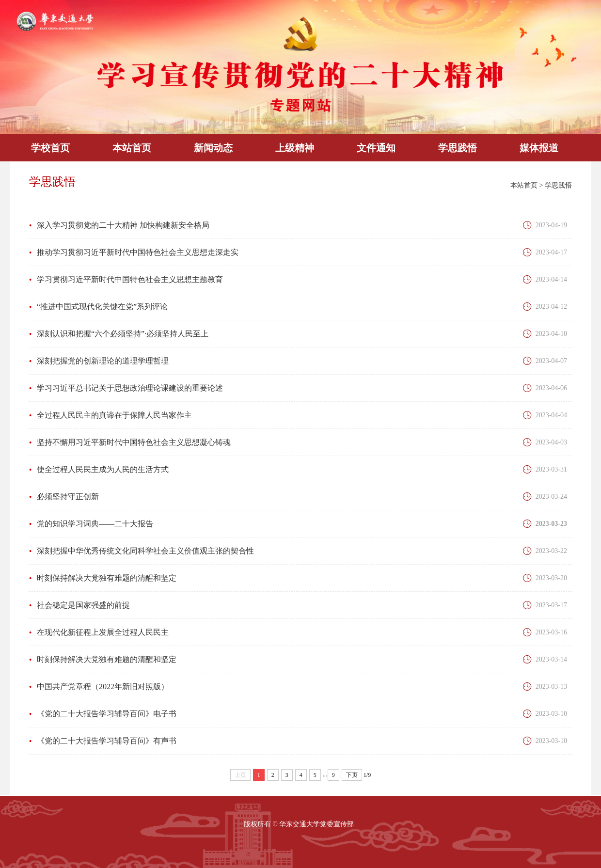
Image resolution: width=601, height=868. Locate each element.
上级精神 (295, 148)
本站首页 (132, 148)
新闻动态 (213, 148)
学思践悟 (458, 148)
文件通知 (376, 148)
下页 (352, 775)
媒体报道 (539, 148)
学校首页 (50, 148)
